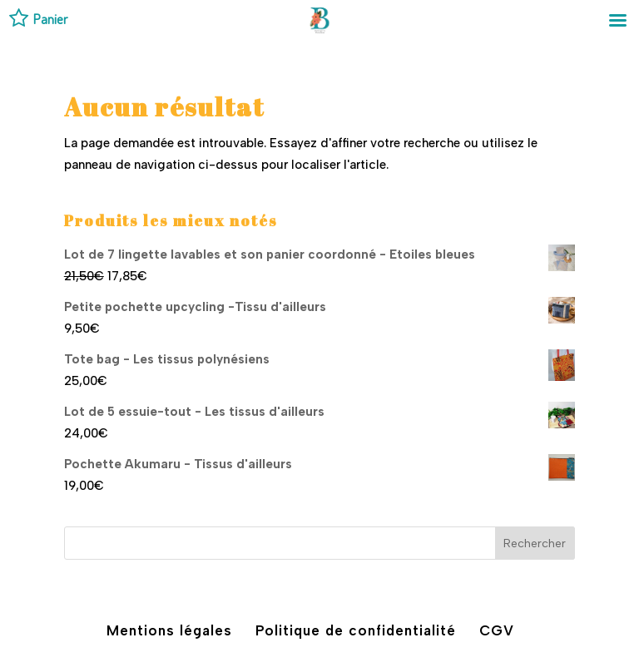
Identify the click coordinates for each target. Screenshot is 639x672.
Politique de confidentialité (356, 630)
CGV (497, 630)
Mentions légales (169, 630)
